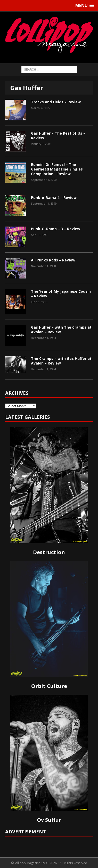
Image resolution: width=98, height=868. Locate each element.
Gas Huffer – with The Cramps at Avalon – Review (61, 330)
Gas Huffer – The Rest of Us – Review (58, 135)
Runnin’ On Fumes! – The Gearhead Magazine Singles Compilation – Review (57, 169)
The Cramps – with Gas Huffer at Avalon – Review (61, 361)
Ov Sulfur (49, 820)
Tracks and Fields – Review (56, 102)
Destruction (49, 552)
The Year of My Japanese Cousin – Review (61, 294)
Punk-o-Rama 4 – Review (54, 197)
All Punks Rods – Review (53, 260)
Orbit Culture (49, 686)
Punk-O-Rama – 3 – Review (56, 229)
